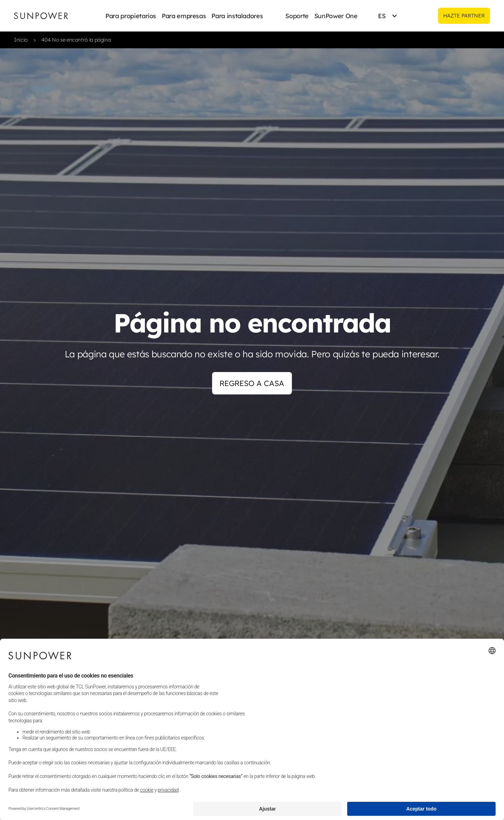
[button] (131, 16)
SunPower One (336, 16)
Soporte (297, 16)
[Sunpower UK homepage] (41, 16)
